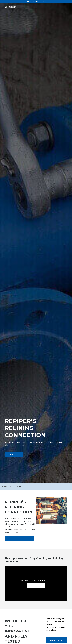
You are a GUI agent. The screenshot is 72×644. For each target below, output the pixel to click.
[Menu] (65, 7)
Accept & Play (36, 586)
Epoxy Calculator (33, 1)
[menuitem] (33, 1)
